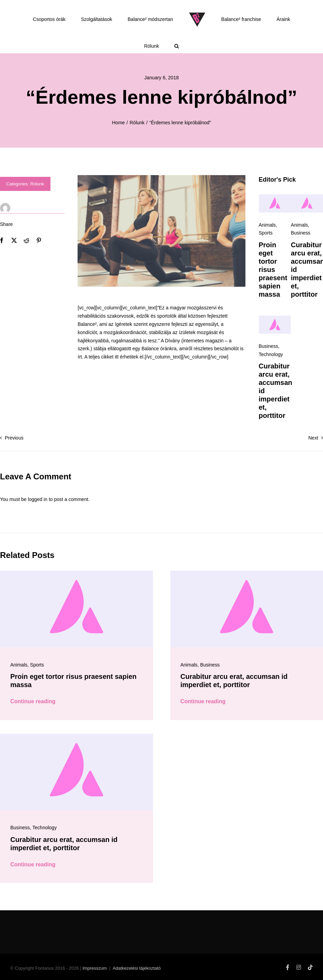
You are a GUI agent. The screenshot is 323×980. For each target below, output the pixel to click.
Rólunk (37, 184)
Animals (267, 225)
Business (301, 233)
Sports (266, 233)
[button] (177, 46)
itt (117, 357)
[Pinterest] (39, 241)
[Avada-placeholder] (275, 197)
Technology (271, 354)
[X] (14, 241)
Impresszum (95, 968)
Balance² (87, 324)
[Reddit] (26, 241)
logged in (38, 499)
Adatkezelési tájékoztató (137, 968)
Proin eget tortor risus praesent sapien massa (273, 270)
